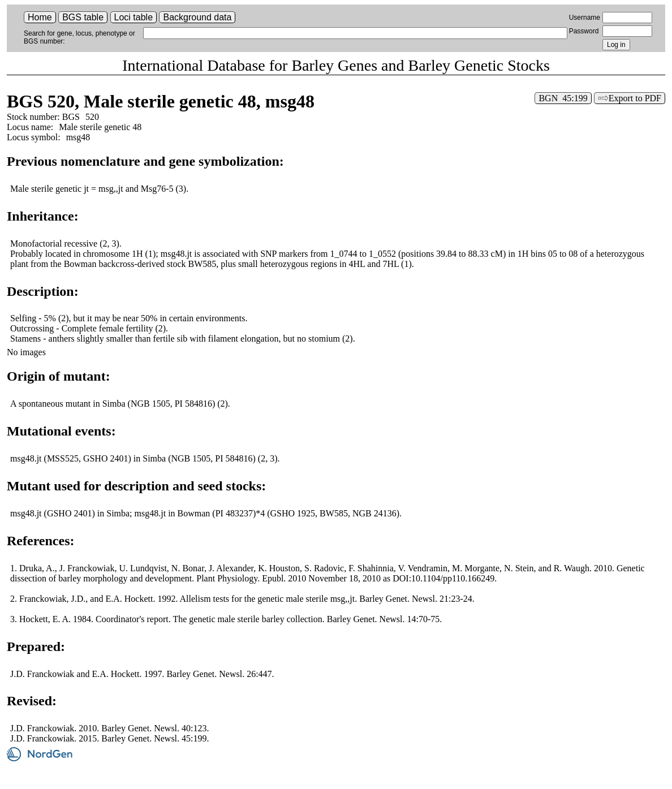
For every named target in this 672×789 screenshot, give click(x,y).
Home (40, 17)
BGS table (83, 17)
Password (584, 31)
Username (585, 18)
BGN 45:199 (563, 98)
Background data (197, 17)
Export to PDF (635, 98)
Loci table (134, 17)
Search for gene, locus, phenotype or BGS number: (79, 37)
